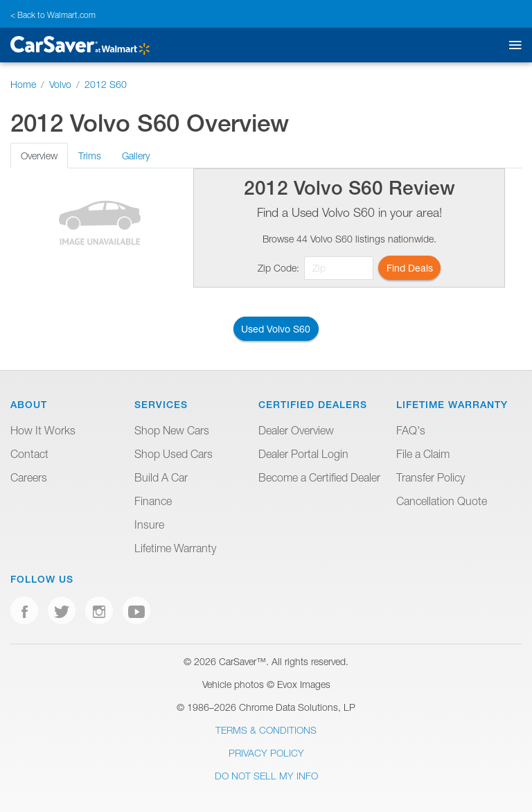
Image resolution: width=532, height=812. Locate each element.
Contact (29, 454)
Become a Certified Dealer (319, 477)
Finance (153, 501)
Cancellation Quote (442, 501)
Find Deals (410, 268)
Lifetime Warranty (175, 548)
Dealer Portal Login (303, 454)
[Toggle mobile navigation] (512, 45)
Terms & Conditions (266, 730)
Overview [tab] (39, 156)
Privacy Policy (266, 753)
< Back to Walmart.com (53, 15)
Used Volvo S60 (276, 329)
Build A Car (161, 477)
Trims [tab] (90, 156)
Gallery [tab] (136, 156)
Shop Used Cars (174, 454)
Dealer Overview (296, 430)
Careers (29, 477)
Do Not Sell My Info (266, 776)
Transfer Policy (431, 477)
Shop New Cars (172, 430)
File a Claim (423, 454)
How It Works (43, 430)
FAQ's (411, 430)
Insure (149, 524)
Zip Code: (278, 268)
